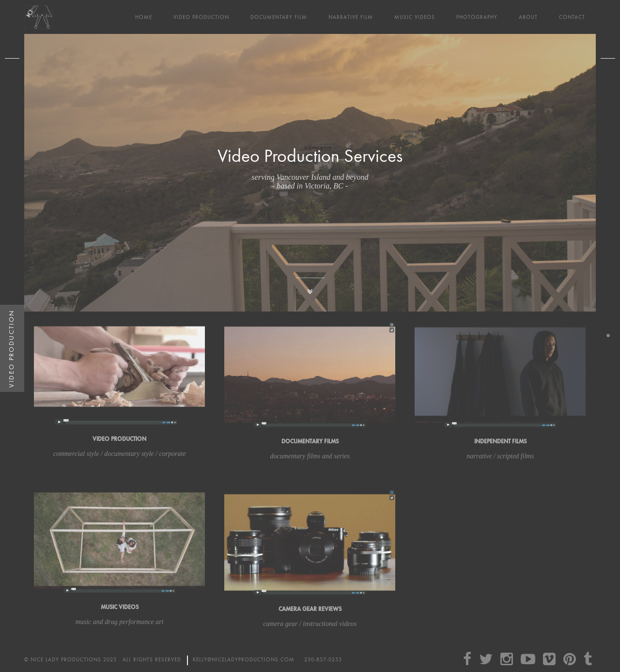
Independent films (500, 441)
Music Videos (415, 17)
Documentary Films (310, 441)
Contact (572, 17)
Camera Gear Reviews (310, 609)
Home (144, 17)
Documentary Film (279, 17)
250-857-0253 (323, 660)
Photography (477, 17)
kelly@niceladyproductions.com (244, 660)
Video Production (201, 17)
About (528, 17)
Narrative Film (351, 17)
